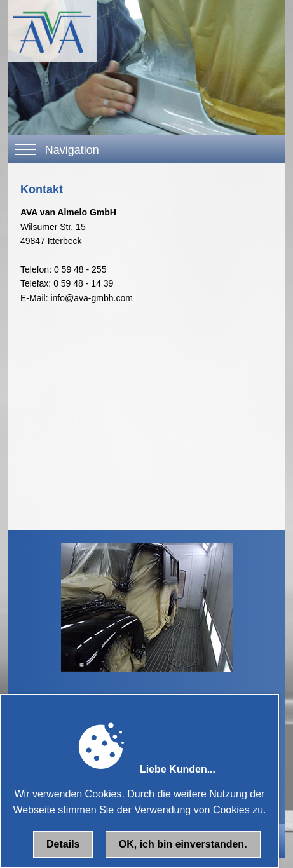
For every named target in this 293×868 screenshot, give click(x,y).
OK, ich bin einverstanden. (183, 844)
